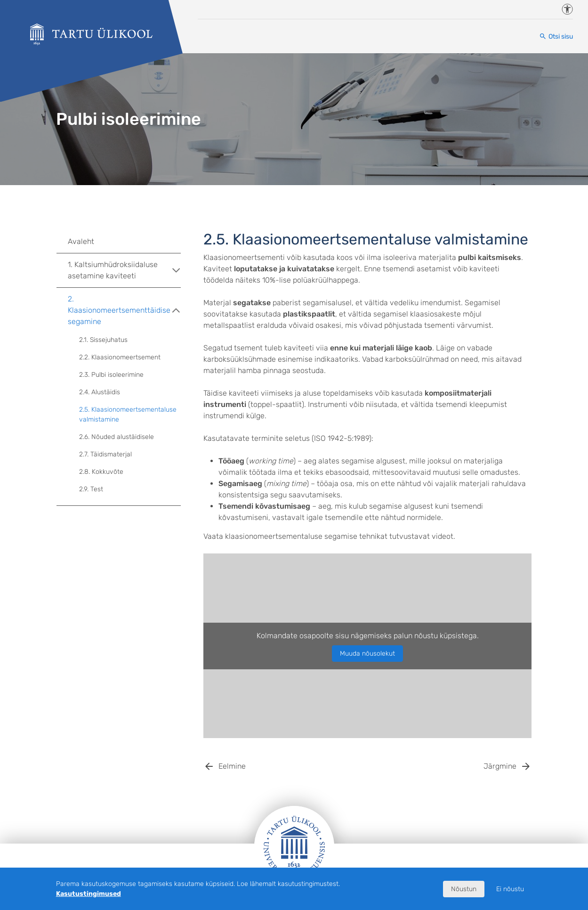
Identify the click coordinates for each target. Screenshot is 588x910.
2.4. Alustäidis (100, 392)
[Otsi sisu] (556, 37)
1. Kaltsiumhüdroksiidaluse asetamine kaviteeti (124, 270)
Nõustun (464, 889)
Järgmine (500, 766)
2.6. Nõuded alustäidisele (117, 437)
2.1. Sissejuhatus (103, 340)
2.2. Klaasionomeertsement (120, 357)
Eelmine (232, 766)
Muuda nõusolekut (367, 654)
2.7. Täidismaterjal (105, 454)
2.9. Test (91, 489)
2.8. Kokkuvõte (101, 472)
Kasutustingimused (89, 894)
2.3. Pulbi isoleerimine (111, 375)
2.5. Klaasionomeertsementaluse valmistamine (128, 414)
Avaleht (81, 241)
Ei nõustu (510, 889)
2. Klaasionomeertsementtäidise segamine (124, 310)
